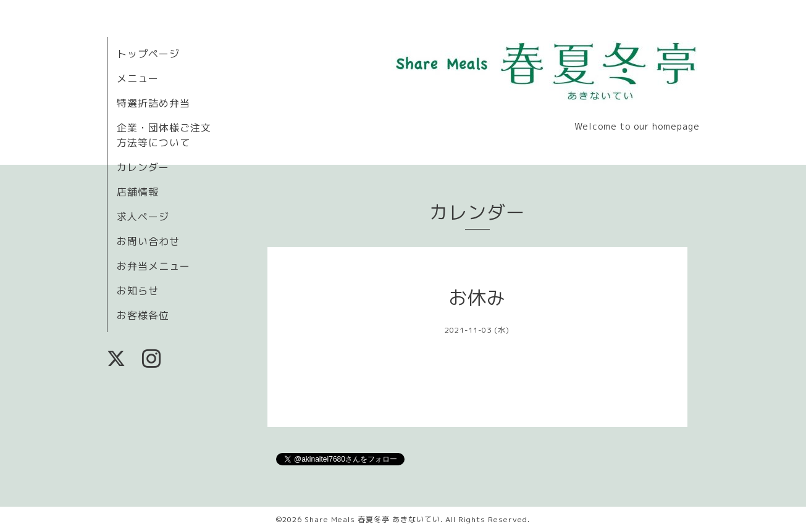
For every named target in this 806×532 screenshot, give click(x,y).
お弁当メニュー (153, 266)
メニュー (138, 78)
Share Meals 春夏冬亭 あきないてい (372, 519)
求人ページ (143, 217)
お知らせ (138, 291)
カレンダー (143, 167)
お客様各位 (143, 315)
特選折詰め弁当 (153, 103)
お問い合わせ (148, 241)
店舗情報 (138, 192)
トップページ (148, 54)
